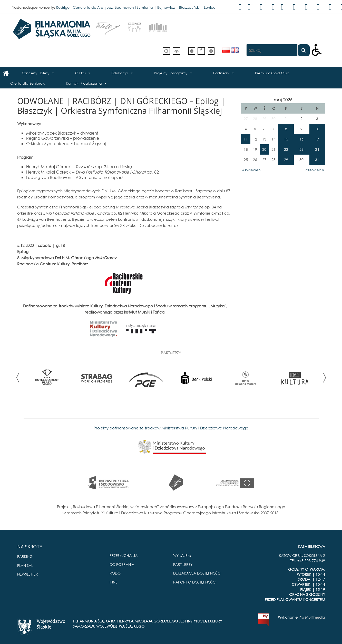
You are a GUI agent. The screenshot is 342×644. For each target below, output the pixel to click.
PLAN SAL (25, 565)
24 (317, 149)
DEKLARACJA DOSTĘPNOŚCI (197, 573)
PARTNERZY (183, 564)
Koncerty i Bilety (36, 73)
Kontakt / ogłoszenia (84, 83)
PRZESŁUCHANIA (124, 555)
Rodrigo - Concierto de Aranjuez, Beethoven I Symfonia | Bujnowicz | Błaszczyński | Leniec (136, 7)
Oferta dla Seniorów (28, 83)
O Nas (80, 73)
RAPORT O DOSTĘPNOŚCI (195, 582)
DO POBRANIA (122, 564)
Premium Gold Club (272, 73)
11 (246, 139)
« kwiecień (252, 170)
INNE (114, 582)
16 (301, 139)
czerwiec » (315, 170)
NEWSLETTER (28, 574)
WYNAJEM (182, 555)
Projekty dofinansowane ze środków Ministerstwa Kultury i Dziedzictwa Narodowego (171, 428)
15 (286, 139)
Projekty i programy (171, 73)
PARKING (25, 556)
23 (301, 149)
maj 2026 (283, 100)
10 (317, 129)
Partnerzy (221, 73)
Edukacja (120, 73)
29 (286, 160)
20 (264, 149)
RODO (115, 573)
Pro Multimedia (312, 617)
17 (317, 139)
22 (286, 149)
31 (317, 160)
